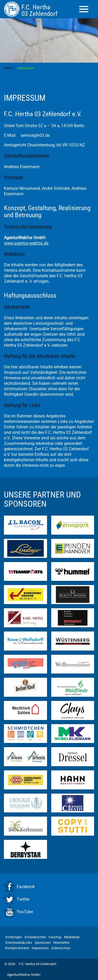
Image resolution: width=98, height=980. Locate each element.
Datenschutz (61, 948)
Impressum (40, 948)
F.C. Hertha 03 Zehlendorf (38, 964)
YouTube (25, 912)
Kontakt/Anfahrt (17, 948)
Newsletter (61, 943)
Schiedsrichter (35, 937)
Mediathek (72, 937)
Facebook (26, 887)
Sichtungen (14, 937)
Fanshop (55, 937)
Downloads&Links (19, 943)
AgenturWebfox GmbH (24, 975)
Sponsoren (43, 943)
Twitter (23, 899)
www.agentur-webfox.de (26, 243)
